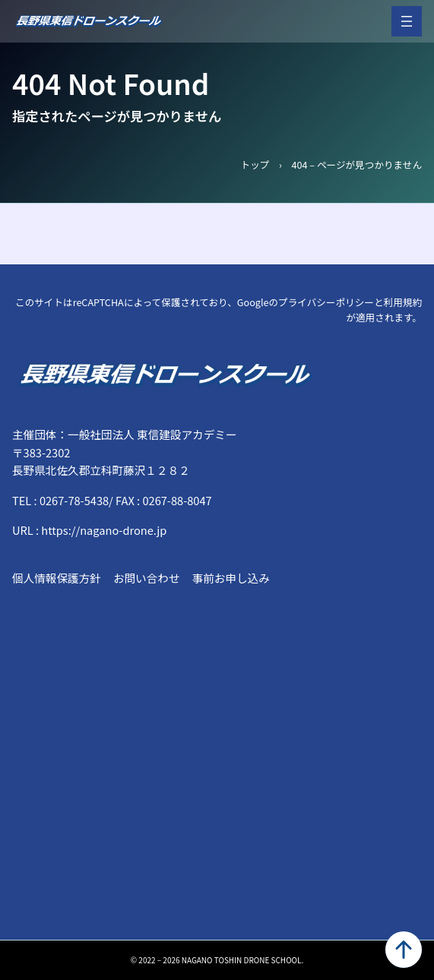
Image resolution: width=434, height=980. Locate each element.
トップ (255, 164)
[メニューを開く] (407, 21)
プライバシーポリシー (326, 302)
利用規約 (403, 302)
